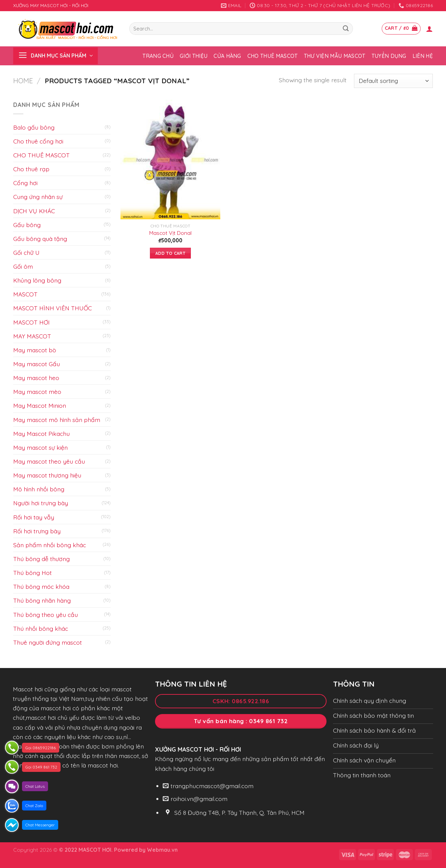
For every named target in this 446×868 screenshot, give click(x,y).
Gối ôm (23, 266)
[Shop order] (393, 81)
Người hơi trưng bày (41, 503)
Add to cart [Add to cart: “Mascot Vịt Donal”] (170, 253)
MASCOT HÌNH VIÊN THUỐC (52, 308)
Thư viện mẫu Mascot (335, 56)
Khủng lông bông (37, 280)
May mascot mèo (37, 392)
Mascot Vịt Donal (170, 233)
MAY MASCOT (32, 336)
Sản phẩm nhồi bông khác (50, 545)
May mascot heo (36, 378)
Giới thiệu (194, 56)
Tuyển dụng (389, 56)
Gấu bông (27, 225)
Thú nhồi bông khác (41, 628)
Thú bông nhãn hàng (42, 600)
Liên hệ (423, 56)
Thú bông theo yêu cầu (46, 615)
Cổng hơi (25, 183)
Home (23, 81)
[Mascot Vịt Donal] (170, 160)
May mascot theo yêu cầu (49, 461)
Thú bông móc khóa (41, 586)
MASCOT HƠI (31, 322)
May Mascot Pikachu (41, 433)
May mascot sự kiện (40, 447)
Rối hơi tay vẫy (34, 517)
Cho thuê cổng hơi (38, 141)
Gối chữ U (26, 252)
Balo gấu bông (34, 127)
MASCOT (25, 294)
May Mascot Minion (40, 405)
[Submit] (346, 29)
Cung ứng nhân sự (38, 197)
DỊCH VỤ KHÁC (34, 211)
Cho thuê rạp (31, 169)
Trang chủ (158, 56)
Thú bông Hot (32, 573)
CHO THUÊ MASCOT (41, 155)
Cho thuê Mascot (273, 56)
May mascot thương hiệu (47, 475)
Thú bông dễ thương (41, 559)
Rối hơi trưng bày (37, 531)
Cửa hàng (227, 56)
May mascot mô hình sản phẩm (57, 420)
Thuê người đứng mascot (48, 642)
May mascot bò (35, 350)
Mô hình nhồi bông (39, 489)
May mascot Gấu (37, 364)
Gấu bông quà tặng (40, 239)
